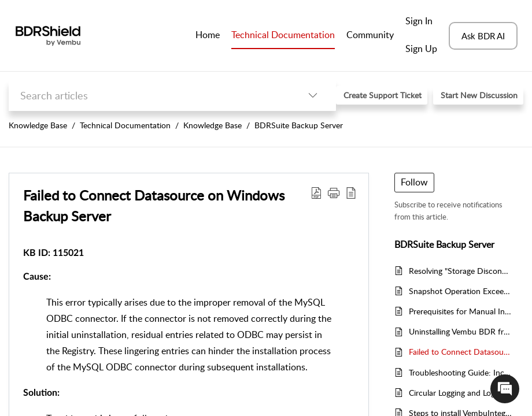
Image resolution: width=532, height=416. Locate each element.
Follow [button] (414, 182)
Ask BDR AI (483, 36)
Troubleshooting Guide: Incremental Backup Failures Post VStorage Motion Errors (460, 372)
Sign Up (421, 49)
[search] (149, 96)
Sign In (419, 21)
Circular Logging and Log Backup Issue (460, 393)
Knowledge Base (38, 125)
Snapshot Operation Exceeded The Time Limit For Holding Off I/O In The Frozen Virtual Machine (460, 291)
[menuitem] (421, 22)
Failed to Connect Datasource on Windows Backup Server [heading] (154, 205)
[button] (313, 96)
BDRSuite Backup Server (299, 125)
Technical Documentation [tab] (283, 35)
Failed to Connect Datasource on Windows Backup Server (460, 352)
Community (370, 35)
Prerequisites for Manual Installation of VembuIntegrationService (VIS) (460, 311)
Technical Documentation (125, 125)
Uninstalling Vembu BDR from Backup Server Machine (460, 331)
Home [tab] (208, 35)
